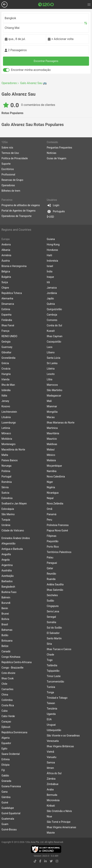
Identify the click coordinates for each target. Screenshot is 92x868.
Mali (49, 401)
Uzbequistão (54, 730)
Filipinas (52, 536)
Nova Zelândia (55, 503)
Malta (5, 455)
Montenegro (9, 444)
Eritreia (6, 759)
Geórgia (6, 342)
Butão (5, 635)
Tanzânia (52, 709)
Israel (50, 266)
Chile (4, 684)
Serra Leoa (53, 611)
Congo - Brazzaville (12, 668)
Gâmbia (6, 797)
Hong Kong (53, 244)
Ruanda (51, 579)
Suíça (5, 282)
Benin (5, 608)
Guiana (51, 239)
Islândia (6, 390)
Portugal (6, 477)
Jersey (5, 401)
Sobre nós (7, 148)
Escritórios (8, 169)
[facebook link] (40, 861)
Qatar (50, 568)
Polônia (6, 471)
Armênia (6, 255)
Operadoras (8, 185)
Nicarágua (53, 493)
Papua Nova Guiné (57, 530)
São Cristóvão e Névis (59, 811)
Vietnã (50, 752)
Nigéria (51, 487)
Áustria (6, 261)
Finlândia (7, 320)
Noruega (6, 466)
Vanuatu (52, 757)
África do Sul (54, 773)
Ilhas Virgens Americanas (61, 827)
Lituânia (6, 417)
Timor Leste (54, 676)
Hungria (6, 374)
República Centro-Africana (17, 662)
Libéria (51, 369)
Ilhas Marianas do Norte (61, 423)
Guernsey (7, 347)
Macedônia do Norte (13, 450)
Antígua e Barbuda (12, 549)
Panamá (52, 514)
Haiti (49, 255)
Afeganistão (8, 544)
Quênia (51, 304)
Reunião (51, 574)
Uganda (51, 714)
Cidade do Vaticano (13, 530)
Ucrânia (6, 525)
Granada (6, 781)
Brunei (5, 614)
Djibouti (6, 727)
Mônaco (6, 433)
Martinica (52, 428)
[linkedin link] (45, 861)
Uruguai (51, 725)
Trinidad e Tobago (57, 698)
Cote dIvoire (8, 673)
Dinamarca (8, 304)
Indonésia (52, 261)
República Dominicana (14, 732)
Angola (6, 560)
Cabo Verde (8, 716)
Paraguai (52, 563)
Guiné (5, 803)
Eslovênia (7, 498)
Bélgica (6, 271)
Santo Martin (54, 638)
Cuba (4, 711)
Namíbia (52, 471)
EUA (49, 719)
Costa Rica (8, 705)
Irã (48, 282)
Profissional (8, 175)
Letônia (6, 428)
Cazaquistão (54, 342)
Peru (49, 520)
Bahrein (6, 597)
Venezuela (53, 741)
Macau (51, 417)
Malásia (51, 460)
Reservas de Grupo (12, 180)
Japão (50, 298)
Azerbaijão (8, 576)
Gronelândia (8, 358)
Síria (49, 644)
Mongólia (52, 412)
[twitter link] (51, 861)
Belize (5, 646)
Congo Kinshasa (11, 657)
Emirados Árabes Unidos (16, 538)
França (5, 331)
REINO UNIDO (9, 336)
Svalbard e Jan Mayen (14, 503)
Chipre (5, 288)
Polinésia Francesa (58, 525)
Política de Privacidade (15, 158)
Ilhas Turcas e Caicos (59, 649)
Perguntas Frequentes (59, 148)
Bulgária (6, 277)
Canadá (6, 651)
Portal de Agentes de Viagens (19, 211)
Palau (50, 557)
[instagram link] (57, 861)
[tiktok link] (35, 861)
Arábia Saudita (55, 584)
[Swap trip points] (86, 23)
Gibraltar (6, 352)
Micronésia (53, 800)
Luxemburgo (9, 423)
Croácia (6, 369)
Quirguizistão (54, 309)
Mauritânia (53, 433)
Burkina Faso (9, 592)
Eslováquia (8, 509)
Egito (4, 749)
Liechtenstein (9, 412)
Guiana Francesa (11, 786)
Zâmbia (51, 779)
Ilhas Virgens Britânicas (60, 746)
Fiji (3, 770)
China (5, 695)
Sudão (50, 601)
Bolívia (5, 619)
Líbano (51, 352)
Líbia (50, 379)
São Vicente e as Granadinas (63, 736)
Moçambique (54, 466)
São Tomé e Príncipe (59, 822)
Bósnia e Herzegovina (14, 266)
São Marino (8, 514)
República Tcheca (12, 293)
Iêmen (50, 768)
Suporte (6, 164)
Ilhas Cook (8, 678)
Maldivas (52, 444)
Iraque (50, 277)
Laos (50, 347)
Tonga (50, 692)
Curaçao (6, 722)
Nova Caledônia (56, 477)
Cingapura (53, 606)
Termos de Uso (10, 153)
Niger (50, 482)
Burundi (6, 603)
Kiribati (51, 806)
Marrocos (52, 385)
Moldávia (7, 439)
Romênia (7, 482)
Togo (50, 660)
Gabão (5, 776)
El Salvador (53, 633)
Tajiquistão (53, 671)
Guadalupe (8, 808)
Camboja (52, 315)
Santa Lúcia (54, 358)
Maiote (51, 833)
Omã (50, 509)
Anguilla (6, 554)
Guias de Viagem (56, 158)
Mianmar (52, 406)
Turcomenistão (55, 682)
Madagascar (54, 396)
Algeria (6, 738)
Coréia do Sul (54, 325)
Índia (50, 271)
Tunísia (51, 687)
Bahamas (7, 630)
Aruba (50, 789)
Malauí (51, 450)
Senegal (51, 617)
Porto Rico (53, 547)
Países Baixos (10, 460)
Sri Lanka (52, 363)
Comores (52, 320)
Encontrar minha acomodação (27, 70)
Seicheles (52, 595)
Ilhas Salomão (55, 590)
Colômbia (7, 700)
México (51, 455)
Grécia (5, 363)
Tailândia (52, 665)
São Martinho (55, 390)
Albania (6, 250)
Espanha (6, 315)
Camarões (7, 689)
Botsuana (7, 641)
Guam (5, 824)
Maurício (52, 439)
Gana (5, 792)
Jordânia (52, 293)
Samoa (51, 763)
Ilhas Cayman (55, 336)
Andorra (6, 244)
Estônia (6, 309)
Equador (6, 743)
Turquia (6, 520)
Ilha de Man (8, 385)
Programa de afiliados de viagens (21, 205)
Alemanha (7, 298)
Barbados (7, 581)
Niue (49, 816)
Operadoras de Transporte (17, 216)
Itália (4, 396)
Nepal (50, 498)
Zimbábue (53, 784)
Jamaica (52, 288)
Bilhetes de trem (11, 191)
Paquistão (53, 541)
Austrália (7, 570)
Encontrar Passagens (46, 61)
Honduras (52, 250)
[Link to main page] (46, 4)
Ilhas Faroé (8, 325)
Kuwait (51, 331)
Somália (51, 622)
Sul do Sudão (54, 628)
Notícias (52, 153)
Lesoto (51, 374)
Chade (50, 655)
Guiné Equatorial (11, 813)
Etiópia (5, 765)
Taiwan (51, 703)
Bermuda (52, 795)
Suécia (5, 493)
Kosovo (6, 406)
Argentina (7, 565)
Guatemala (8, 819)
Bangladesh (8, 587)
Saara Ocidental (11, 754)
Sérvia (5, 487)
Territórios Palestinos (59, 552)
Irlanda (5, 379)
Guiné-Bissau (9, 829)
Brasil (5, 624)
